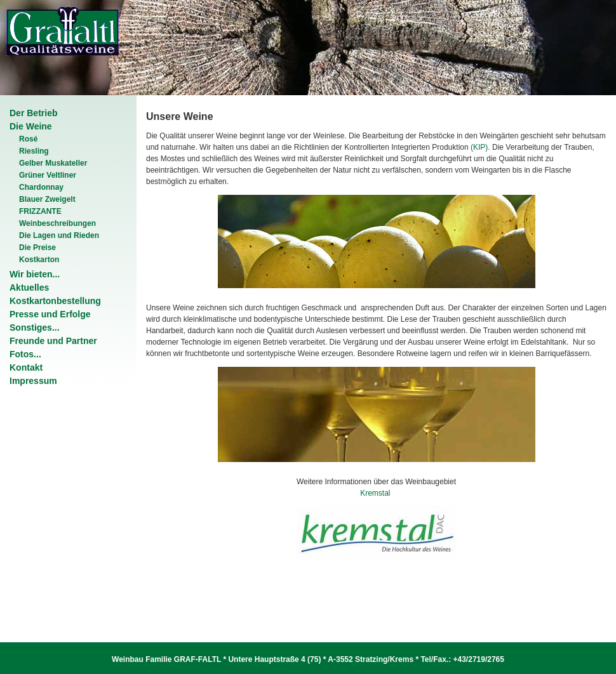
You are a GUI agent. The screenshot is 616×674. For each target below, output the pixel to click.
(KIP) (479, 147)
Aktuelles (29, 287)
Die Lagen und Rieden (59, 235)
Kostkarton (39, 260)
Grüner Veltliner (48, 175)
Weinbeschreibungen (57, 223)
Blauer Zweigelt (47, 199)
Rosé (28, 139)
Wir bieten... (35, 274)
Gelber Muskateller (53, 163)
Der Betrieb (33, 113)
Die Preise (37, 248)
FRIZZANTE (40, 211)
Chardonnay (41, 187)
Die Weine (31, 126)
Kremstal (376, 493)
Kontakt (26, 367)
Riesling (34, 151)
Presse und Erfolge (50, 314)
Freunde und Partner (53, 341)
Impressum (33, 381)
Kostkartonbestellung (55, 301)
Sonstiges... (35, 327)
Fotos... (25, 354)
